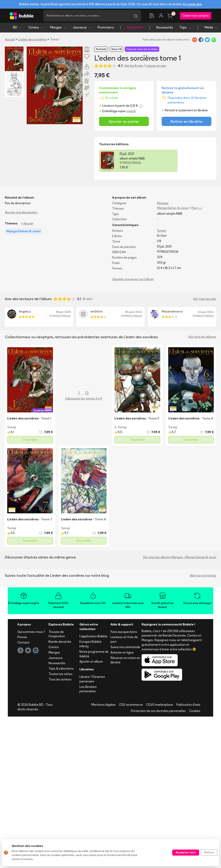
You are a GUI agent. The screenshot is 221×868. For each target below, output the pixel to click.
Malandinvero (172, 312)
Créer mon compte (196, 16)
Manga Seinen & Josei (173, 209)
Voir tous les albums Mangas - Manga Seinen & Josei (179, 558)
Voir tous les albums (202, 338)
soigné (131, 112)
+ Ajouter (27, 224)
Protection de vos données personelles (158, 712)
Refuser (209, 852)
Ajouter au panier (124, 122)
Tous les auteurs (60, 680)
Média (211, 28)
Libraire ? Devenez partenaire (92, 680)
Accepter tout (186, 852)
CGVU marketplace (160, 705)
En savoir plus (193, 4)
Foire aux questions (124, 632)
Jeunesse (82, 28)
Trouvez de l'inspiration (57, 635)
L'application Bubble (93, 637)
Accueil (10, 40)
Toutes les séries (60, 675)
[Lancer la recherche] (136, 16)
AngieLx (25, 312)
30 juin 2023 (206, 313)
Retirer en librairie (186, 122)
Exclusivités (135, 28)
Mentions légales (103, 705)
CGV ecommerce (131, 705)
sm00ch (96, 312)
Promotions (106, 28)
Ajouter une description (21, 213)
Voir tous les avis (205, 299)
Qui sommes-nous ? (31, 632)
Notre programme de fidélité (94, 655)
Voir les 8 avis (133, 66)
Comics (36, 28)
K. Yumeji (121, 428)
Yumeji (161, 231)
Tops (185, 28)
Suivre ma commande (125, 648)
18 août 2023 (134, 313)
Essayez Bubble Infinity (90, 645)
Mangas (58, 28)
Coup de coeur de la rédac (142, 50)
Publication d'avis (188, 705)
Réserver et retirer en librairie (125, 661)
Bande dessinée (60, 642)
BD (17, 28)
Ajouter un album (91, 662)
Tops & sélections (61, 669)
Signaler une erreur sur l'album (133, 280)
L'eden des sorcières (32, 40)
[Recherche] (87, 16)
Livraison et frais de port (124, 640)
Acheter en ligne (122, 653)
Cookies (195, 712)
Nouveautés (165, 28)
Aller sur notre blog (203, 576)
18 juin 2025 (63, 313)
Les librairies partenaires (88, 690)
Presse (22, 638)
